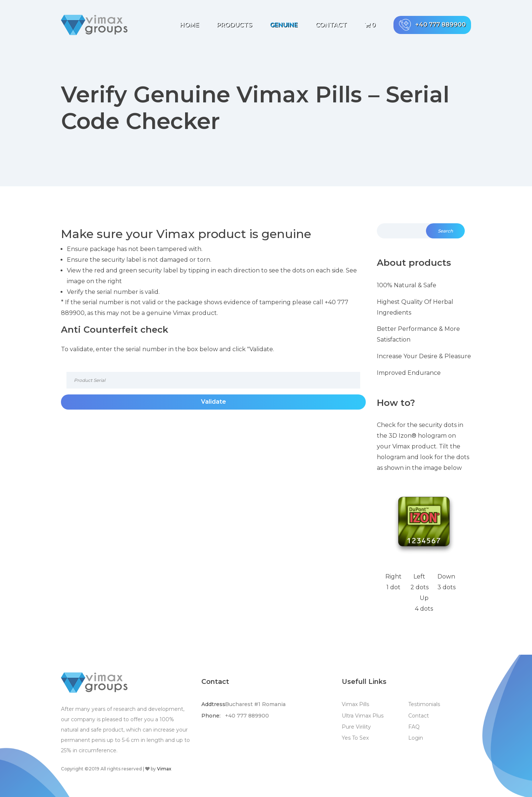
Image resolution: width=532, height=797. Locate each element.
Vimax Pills (355, 704)
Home (190, 25)
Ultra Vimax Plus (363, 716)
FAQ (414, 727)
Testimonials (424, 704)
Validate (214, 402)
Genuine (284, 25)
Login (416, 738)
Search (445, 231)
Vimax (164, 769)
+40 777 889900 (432, 25)
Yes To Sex (355, 738)
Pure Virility (356, 727)
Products (235, 25)
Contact (331, 25)
